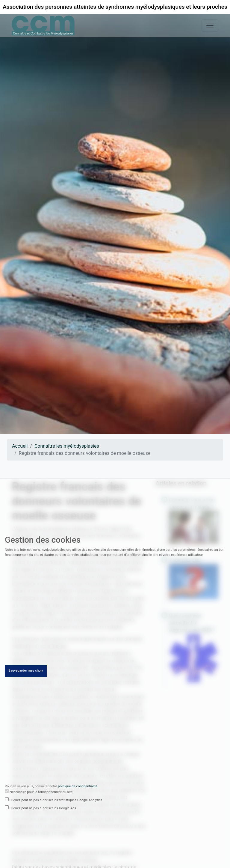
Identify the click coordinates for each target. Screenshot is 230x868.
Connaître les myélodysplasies (67, 446)
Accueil (20, 446)
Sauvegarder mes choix (26, 671)
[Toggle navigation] (210, 25)
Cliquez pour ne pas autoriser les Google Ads (43, 808)
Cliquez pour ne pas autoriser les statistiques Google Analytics (56, 800)
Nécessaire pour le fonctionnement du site (41, 792)
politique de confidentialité (78, 787)
